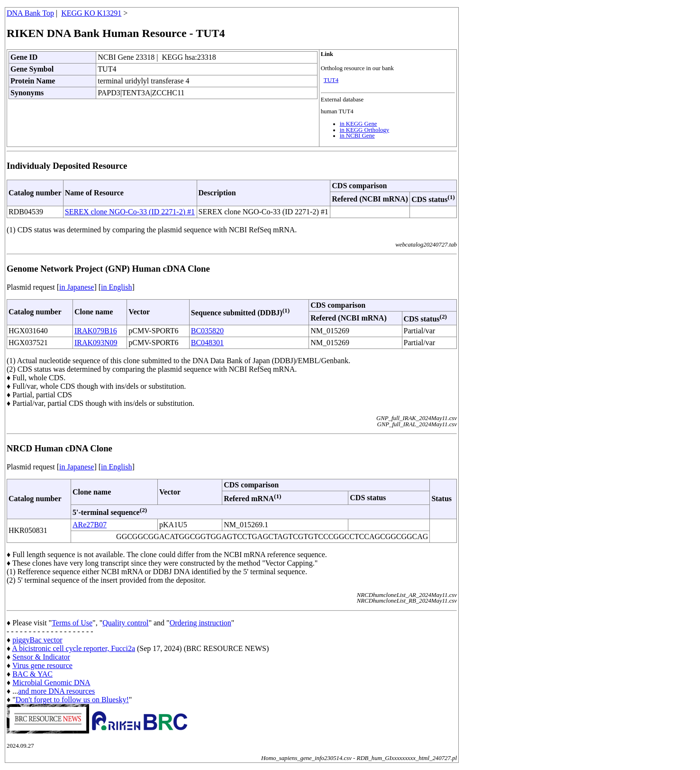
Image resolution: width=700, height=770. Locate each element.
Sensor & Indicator (41, 657)
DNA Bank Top (30, 13)
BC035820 (207, 331)
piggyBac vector (37, 640)
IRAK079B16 (96, 331)
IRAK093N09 (96, 343)
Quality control (125, 623)
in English (116, 287)
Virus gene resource (42, 665)
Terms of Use (72, 623)
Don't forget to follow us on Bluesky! (72, 700)
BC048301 (207, 343)
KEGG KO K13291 (91, 13)
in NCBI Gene (357, 136)
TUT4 (331, 80)
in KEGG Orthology (365, 130)
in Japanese (77, 287)
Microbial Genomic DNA (51, 683)
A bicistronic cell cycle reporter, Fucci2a (73, 648)
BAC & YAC (32, 674)
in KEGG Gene (359, 124)
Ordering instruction (200, 623)
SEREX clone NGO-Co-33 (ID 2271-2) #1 (130, 212)
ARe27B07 (90, 525)
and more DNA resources (56, 691)
